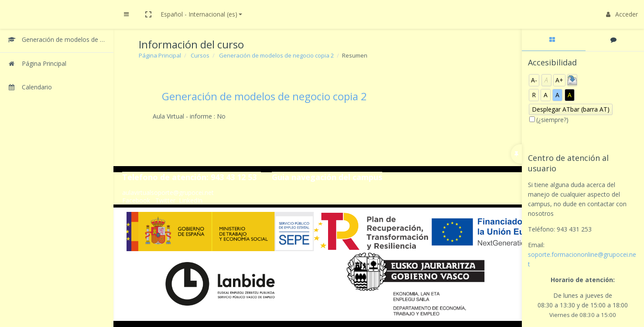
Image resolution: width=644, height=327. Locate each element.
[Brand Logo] (57, 14)
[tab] (554, 40)
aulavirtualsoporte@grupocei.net (168, 192)
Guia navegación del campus (327, 177)
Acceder (622, 14)
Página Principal (160, 55)
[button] (148, 14)
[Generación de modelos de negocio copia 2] (57, 41)
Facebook (136, 200)
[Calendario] (57, 88)
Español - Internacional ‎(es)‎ (199, 14)
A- (534, 80)
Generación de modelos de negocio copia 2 (276, 55)
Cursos (200, 55)
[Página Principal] (57, 65)
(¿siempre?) (552, 120)
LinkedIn (191, 200)
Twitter (165, 200)
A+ (559, 80)
